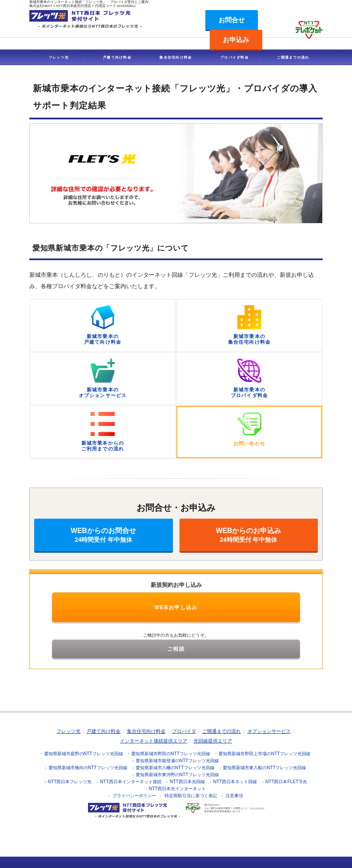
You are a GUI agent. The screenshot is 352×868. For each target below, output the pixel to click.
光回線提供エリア (213, 741)
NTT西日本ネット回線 (235, 782)
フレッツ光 (59, 57)
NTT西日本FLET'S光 (286, 782)
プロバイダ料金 (234, 57)
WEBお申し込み (176, 607)
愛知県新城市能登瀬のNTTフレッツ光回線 (177, 761)
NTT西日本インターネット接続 (130, 782)
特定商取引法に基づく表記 (191, 796)
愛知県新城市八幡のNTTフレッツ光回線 (175, 768)
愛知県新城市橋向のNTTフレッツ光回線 (88, 768)
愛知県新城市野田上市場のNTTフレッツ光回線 (264, 754)
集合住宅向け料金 (176, 57)
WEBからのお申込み (249, 535)
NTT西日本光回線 (187, 782)
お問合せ (232, 20)
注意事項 (234, 796)
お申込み (236, 40)
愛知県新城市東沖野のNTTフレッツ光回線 (177, 775)
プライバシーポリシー (134, 796)
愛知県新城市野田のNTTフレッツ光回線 (171, 754)
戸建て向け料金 (117, 57)
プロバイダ (184, 731)
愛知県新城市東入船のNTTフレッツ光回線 (264, 768)
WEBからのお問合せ (104, 535)
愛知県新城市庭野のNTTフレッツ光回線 (84, 754)
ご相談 (176, 649)
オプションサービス (269, 731)
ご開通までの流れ (293, 57)
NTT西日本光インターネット (177, 789)
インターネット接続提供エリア (154, 741)
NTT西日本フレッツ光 (70, 782)
